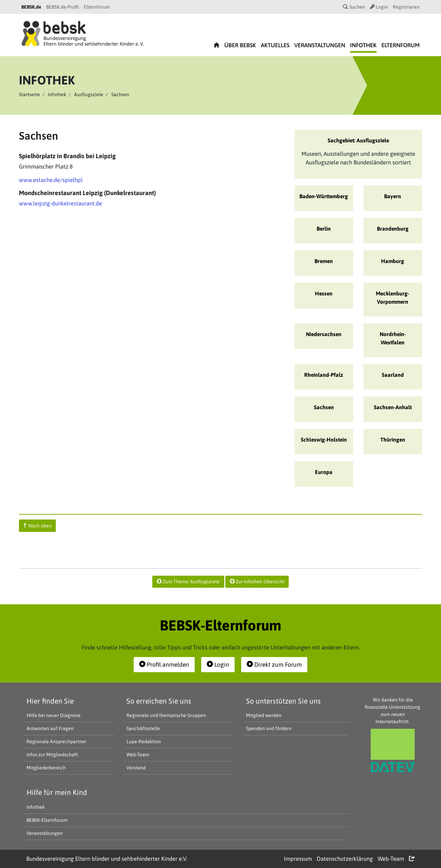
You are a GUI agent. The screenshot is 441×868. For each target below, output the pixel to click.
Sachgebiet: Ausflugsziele (358, 140)
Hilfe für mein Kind (57, 792)
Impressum (298, 859)
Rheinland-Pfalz (324, 375)
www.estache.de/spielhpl (51, 180)
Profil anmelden (164, 665)
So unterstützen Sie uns (283, 701)
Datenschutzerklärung (345, 859)
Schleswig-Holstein (324, 440)
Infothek (363, 45)
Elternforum (97, 7)
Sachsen (324, 407)
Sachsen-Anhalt (393, 407)
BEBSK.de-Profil (63, 7)
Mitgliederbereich (46, 768)
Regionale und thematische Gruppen (166, 715)
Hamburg (393, 261)
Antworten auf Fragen (50, 728)
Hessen (324, 293)
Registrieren (406, 7)
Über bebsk (240, 45)
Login (379, 7)
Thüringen (393, 440)
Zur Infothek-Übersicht (257, 582)
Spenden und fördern (269, 728)
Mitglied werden (264, 715)
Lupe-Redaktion (144, 741)
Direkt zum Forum (274, 665)
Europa (324, 472)
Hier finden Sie (50, 701)
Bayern (393, 196)
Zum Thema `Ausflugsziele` (188, 582)
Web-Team (138, 755)
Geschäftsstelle (143, 728)
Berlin (324, 229)
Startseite (29, 94)
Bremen (324, 261)
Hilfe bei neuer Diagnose (54, 715)
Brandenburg (393, 229)
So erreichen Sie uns (159, 701)
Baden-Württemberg (324, 196)
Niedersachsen (324, 334)
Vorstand (136, 768)
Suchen (354, 7)
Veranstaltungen (320, 45)
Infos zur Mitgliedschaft (52, 755)
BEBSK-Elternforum (47, 820)
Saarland (393, 375)
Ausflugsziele (89, 94)
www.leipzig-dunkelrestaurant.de (60, 203)
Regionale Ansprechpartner (57, 741)
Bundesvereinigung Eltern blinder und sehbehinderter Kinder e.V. (107, 859)
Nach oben (38, 526)
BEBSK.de (31, 7)
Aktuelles (275, 45)
